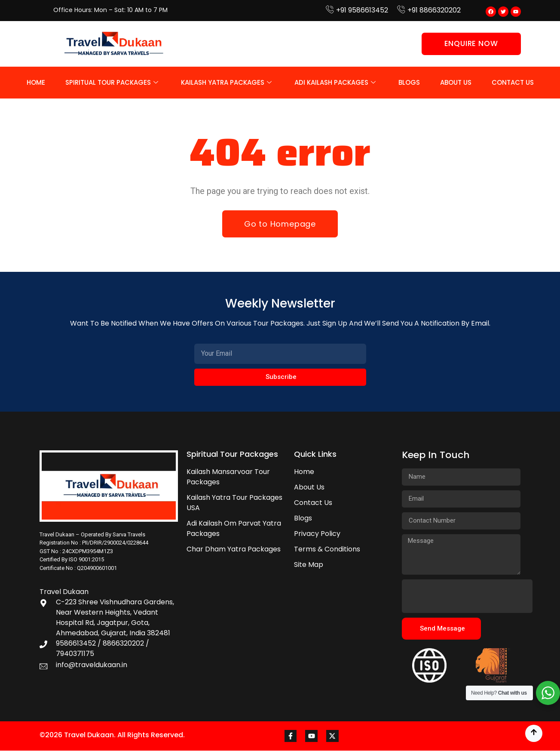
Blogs (409, 82)
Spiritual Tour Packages (112, 82)
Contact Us (513, 82)
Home (36, 82)
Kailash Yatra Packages (226, 82)
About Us (456, 82)
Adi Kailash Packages (335, 82)
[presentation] (467, 596)
